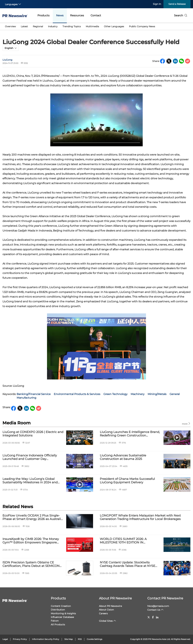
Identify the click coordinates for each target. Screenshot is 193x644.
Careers (103, 613)
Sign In (157, 4)
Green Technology (115, 394)
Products (43, 15)
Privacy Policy (20, 639)
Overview (10, 26)
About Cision (106, 610)
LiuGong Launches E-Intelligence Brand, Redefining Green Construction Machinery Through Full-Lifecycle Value (130, 434)
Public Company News (142, 26)
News (60, 15)
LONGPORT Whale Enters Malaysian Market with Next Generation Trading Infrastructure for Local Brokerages (140, 517)
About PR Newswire (115, 598)
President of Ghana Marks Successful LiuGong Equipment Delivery (127, 481)
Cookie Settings (95, 639)
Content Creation (61, 606)
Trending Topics (72, 26)
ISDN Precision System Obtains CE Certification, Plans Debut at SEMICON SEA (31, 564)
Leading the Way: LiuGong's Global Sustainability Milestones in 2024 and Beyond (30, 481)
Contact (96, 15)
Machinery (138, 394)
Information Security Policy (46, 639)
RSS (80, 639)
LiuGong (7, 60)
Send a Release (177, 4)
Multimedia (92, 26)
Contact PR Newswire (165, 598)
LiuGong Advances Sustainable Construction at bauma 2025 (123, 457)
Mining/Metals (157, 394)
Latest (24, 26)
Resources (77, 15)
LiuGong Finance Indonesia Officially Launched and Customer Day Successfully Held (30, 457)
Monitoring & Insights (63, 613)
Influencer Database (62, 617)
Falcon (55, 621)
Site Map (69, 639)
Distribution (58, 610)
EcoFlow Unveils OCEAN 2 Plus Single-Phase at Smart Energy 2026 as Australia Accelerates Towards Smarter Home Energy (33, 517)
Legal (5, 639)
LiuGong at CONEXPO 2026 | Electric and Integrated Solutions (33, 434)
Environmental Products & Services (77, 394)
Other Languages (114, 26)
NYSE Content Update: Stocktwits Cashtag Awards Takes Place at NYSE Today (128, 564)
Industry (53, 26)
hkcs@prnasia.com (158, 606)
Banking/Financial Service (34, 394)
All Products (58, 625)
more (186, 424)
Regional (38, 26)
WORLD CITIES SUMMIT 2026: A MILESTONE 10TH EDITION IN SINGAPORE (123, 541)
